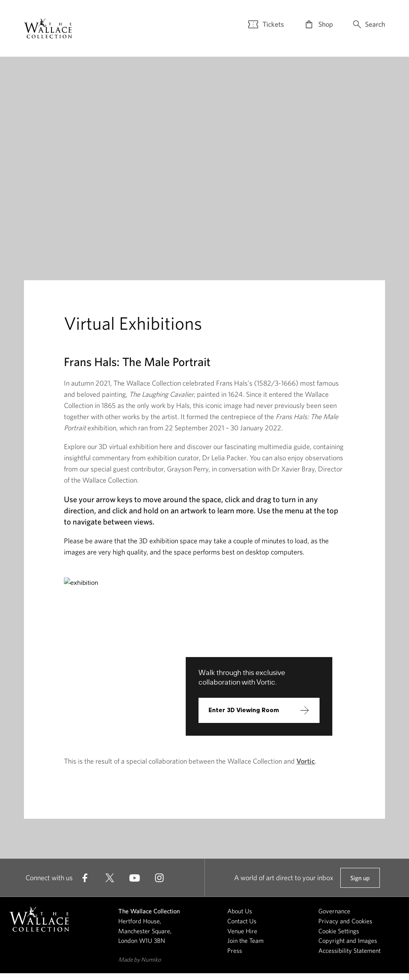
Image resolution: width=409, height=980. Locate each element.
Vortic (306, 768)
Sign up (360, 888)
